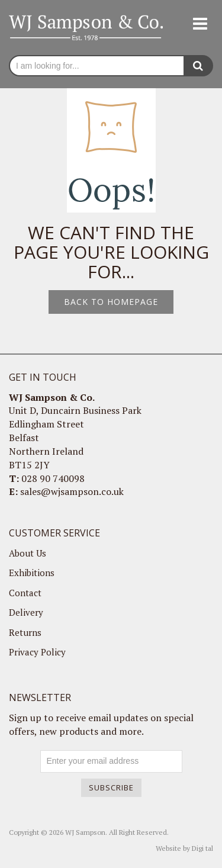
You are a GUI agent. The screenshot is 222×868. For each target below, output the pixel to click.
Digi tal (202, 848)
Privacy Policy (37, 652)
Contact (25, 593)
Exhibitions (32, 573)
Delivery (26, 612)
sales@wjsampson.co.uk (72, 491)
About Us (28, 553)
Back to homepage (111, 302)
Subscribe (111, 787)
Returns (25, 632)
